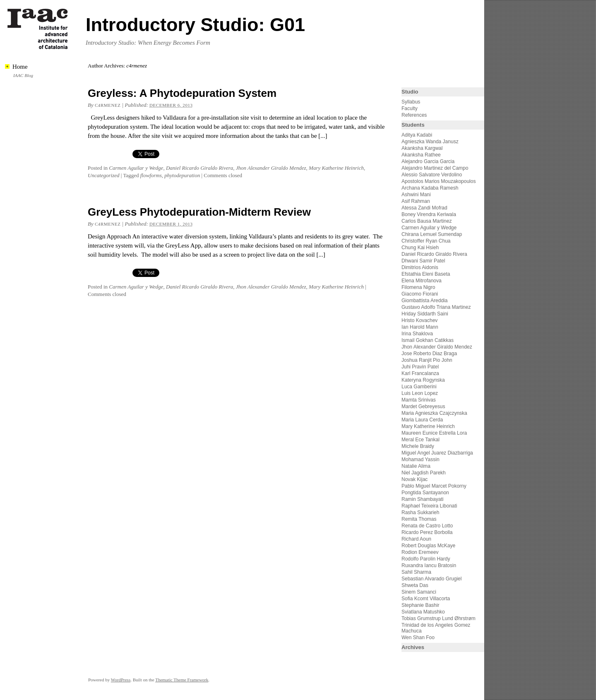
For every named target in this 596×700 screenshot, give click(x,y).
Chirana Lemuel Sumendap (432, 234)
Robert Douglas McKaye (428, 546)
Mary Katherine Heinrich (336, 168)
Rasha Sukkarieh (420, 512)
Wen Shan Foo (418, 637)
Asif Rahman (416, 201)
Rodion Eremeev (420, 552)
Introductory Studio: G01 (195, 25)
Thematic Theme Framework (182, 680)
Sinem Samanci (419, 592)
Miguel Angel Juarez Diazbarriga (437, 453)
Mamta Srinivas (419, 400)
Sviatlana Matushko (423, 612)
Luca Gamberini (419, 387)
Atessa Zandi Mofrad (424, 208)
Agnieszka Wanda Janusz (430, 142)
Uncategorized (104, 175)
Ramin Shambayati (422, 499)
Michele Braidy (418, 446)
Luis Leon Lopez (420, 393)
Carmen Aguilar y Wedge (136, 168)
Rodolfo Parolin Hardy (426, 559)
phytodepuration (182, 175)
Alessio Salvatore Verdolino (432, 175)
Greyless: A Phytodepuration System (182, 93)
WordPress (121, 680)
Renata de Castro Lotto (427, 526)
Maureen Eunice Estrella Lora (434, 433)
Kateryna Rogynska (423, 380)
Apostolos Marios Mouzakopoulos (439, 181)
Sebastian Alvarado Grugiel (431, 579)
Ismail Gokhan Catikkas (428, 340)
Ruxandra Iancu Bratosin (429, 565)
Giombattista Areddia (424, 301)
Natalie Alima (416, 466)
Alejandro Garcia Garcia (428, 161)
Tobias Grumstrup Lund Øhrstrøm (439, 618)
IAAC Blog (23, 75)
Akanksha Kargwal (422, 148)
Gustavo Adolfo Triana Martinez (436, 307)
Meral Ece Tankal (421, 440)
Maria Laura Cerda (422, 420)
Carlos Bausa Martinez (427, 221)
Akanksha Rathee (421, 155)
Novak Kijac (415, 479)
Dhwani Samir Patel (423, 261)
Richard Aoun (416, 539)
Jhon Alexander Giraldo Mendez (271, 168)
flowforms (151, 175)
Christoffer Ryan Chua (426, 241)
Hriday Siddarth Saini (425, 314)
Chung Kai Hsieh (420, 248)
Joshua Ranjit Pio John (427, 360)
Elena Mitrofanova (422, 281)
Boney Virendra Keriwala (429, 214)
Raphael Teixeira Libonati (430, 506)
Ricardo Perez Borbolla (427, 532)
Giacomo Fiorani (420, 294)
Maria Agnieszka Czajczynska (435, 413)
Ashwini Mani (416, 195)
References (414, 115)
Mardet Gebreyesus (423, 407)
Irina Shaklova (417, 334)
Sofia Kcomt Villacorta (426, 599)
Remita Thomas (419, 519)
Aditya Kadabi (417, 135)
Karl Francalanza (420, 373)
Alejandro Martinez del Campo (435, 168)
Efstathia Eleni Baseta (426, 274)
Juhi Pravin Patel (420, 367)
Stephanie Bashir (420, 605)
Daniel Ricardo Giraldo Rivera (199, 168)
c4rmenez (108, 105)
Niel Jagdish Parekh (424, 473)
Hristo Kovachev (419, 320)
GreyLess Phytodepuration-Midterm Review (199, 212)
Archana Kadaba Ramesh (430, 188)
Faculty (410, 108)
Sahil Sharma (416, 572)
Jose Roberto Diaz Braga (429, 354)
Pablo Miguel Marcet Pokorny (434, 486)
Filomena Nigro (418, 287)
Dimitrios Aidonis (420, 267)
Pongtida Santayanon (425, 493)
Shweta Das (415, 585)
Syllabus (411, 102)
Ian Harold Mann (420, 327)
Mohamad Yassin (421, 459)
